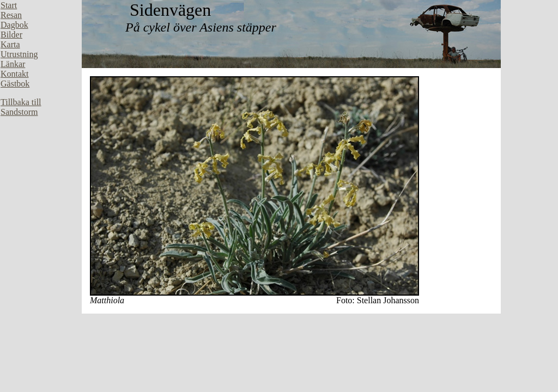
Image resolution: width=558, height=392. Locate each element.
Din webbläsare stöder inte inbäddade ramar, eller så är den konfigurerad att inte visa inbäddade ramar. (41, 163)
